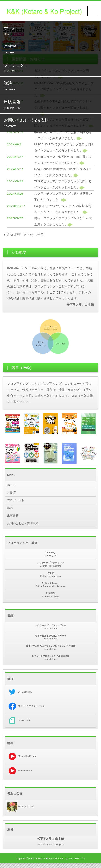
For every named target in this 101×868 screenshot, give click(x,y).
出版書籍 (52, 108)
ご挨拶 (52, 51)
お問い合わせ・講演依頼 (52, 128)
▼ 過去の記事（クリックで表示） (26, 234)
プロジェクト (52, 70)
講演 (52, 89)
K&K (32, 863)
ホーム (52, 32)
